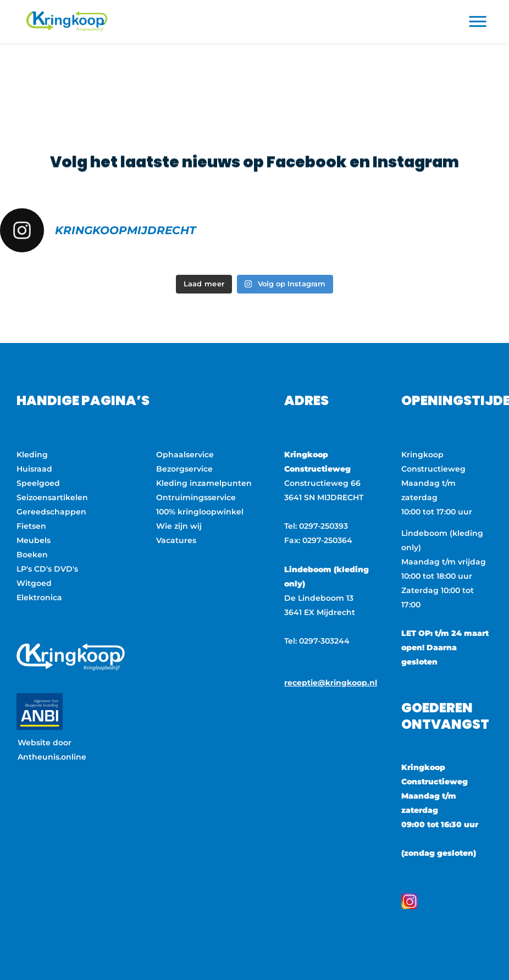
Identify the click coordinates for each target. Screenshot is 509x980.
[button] (478, 22)
